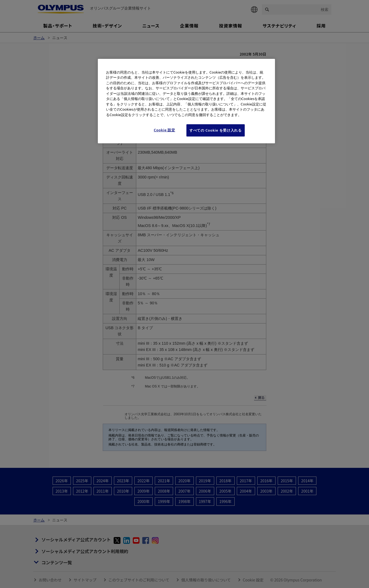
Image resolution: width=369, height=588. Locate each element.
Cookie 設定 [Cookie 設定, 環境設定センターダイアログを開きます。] (164, 130)
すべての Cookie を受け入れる (216, 130)
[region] (186, 101)
